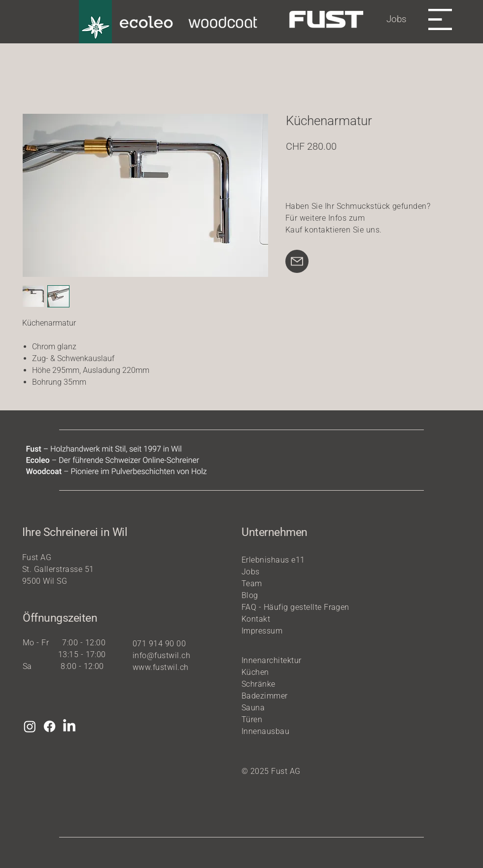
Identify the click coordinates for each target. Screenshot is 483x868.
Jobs (397, 19)
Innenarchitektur (272, 660)
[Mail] (297, 261)
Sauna (253, 708)
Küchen (255, 672)
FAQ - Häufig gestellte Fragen (295, 607)
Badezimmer (265, 696)
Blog (250, 595)
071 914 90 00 (159, 644)
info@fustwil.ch (161, 655)
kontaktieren (328, 230)
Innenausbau (265, 731)
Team (252, 584)
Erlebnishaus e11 (273, 560)
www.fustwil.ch (161, 667)
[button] (440, 19)
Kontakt (256, 619)
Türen (252, 719)
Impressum (262, 631)
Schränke (259, 684)
